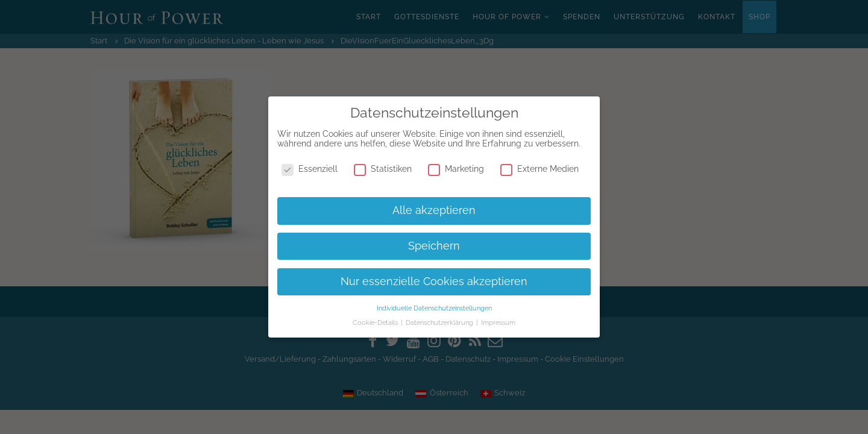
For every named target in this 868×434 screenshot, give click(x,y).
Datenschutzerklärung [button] (440, 322)
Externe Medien (539, 169)
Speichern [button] (434, 246)
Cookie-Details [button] (376, 322)
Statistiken (383, 169)
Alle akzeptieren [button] (434, 210)
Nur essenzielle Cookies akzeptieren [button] (434, 281)
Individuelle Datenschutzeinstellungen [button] (434, 308)
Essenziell (310, 169)
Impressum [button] (498, 322)
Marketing (456, 169)
